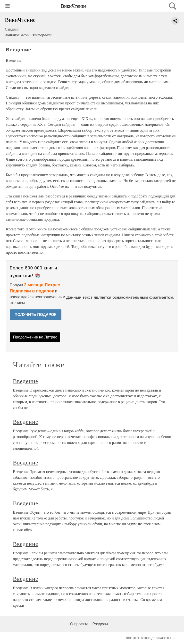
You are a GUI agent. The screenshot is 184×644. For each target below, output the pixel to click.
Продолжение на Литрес (35, 337)
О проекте (79, 624)
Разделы (100, 624)
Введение (25, 381)
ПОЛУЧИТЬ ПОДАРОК (36, 315)
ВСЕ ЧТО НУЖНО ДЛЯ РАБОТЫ (149, 638)
